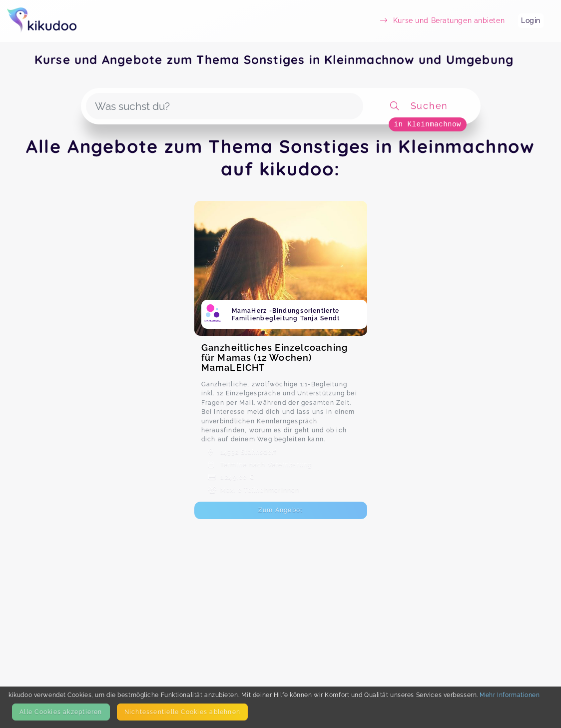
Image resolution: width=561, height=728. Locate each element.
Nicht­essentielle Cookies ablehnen (182, 712)
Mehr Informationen (510, 695)
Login (531, 20)
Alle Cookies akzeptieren (61, 712)
